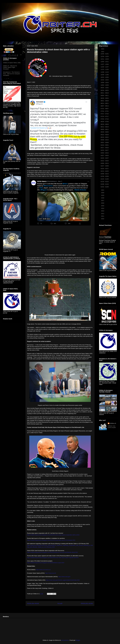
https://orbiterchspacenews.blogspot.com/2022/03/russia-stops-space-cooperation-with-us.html (53, 535)
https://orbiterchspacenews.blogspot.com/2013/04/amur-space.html (46, 563)
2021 (103, 190)
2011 (103, 216)
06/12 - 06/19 (105, 127)
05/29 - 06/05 (105, 132)
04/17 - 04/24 (105, 148)
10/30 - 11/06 (105, 75)
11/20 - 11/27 (105, 67)
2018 (103, 198)
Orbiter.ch (113, 423)
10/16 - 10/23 (105, 80)
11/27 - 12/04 (105, 64)
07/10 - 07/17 (105, 116)
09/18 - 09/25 (105, 90)
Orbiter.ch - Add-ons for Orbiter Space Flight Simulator (10, 67)
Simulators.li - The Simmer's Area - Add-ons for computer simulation (12, 74)
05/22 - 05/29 (105, 135)
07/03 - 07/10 (105, 119)
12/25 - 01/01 (105, 54)
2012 (103, 214)
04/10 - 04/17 (105, 150)
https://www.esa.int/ (51, 573)
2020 (103, 193)
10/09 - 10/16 (105, 83)
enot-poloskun (65, 640)
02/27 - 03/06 (105, 166)
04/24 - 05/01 (105, 145)
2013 (103, 211)
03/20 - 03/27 (105, 158)
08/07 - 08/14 (105, 106)
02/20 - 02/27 (105, 169)
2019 (103, 195)
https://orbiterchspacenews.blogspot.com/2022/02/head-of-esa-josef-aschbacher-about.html (52, 552)
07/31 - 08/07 (105, 109)
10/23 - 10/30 (105, 77)
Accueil (60, 603)
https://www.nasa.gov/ (64, 577)
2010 (103, 219)
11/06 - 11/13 (105, 72)
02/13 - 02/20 (105, 171)
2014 (103, 208)
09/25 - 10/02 (105, 88)
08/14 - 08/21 (105, 103)
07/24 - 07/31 (105, 111)
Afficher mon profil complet (112, 427)
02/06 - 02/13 (105, 174)
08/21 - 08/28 (105, 101)
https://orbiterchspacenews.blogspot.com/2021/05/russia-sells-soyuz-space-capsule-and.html (53, 558)
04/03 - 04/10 (105, 153)
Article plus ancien (87, 603)
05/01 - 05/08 (105, 142)
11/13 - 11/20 (105, 69)
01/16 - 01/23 (105, 182)
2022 (103, 52)
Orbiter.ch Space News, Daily (12, 63)
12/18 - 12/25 (105, 56)
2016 (103, 203)
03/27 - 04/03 (105, 155)
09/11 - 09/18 (105, 93)
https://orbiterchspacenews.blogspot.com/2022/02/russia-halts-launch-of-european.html (51, 540)
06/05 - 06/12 (105, 129)
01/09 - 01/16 (105, 184)
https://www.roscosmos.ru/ (43, 570)
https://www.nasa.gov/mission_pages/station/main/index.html (63, 580)
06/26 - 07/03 (105, 122)
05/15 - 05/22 (105, 137)
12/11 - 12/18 (105, 59)
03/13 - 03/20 (105, 161)
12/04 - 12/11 (105, 62)
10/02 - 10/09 (105, 85)
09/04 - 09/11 (105, 96)
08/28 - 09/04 (105, 98)
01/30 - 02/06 (105, 176)
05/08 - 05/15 (105, 140)
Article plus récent (33, 603)
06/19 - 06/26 (105, 124)
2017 (103, 200)
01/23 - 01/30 (105, 179)
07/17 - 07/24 (105, 114)
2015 (103, 206)
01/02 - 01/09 (105, 187)
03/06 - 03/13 (105, 163)
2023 (103, 49)
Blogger (78, 640)
